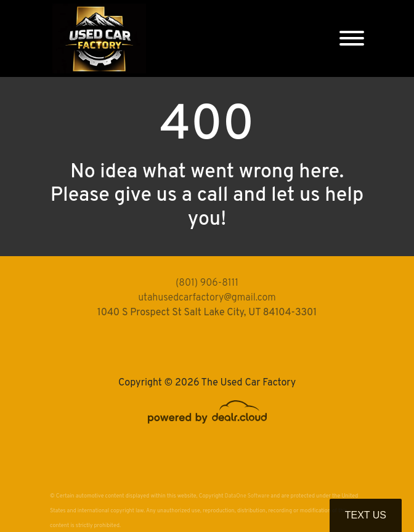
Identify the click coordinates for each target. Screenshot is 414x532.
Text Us (366, 515)
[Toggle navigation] (352, 38)
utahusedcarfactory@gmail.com (207, 298)
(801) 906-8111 (207, 283)
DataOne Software (247, 496)
